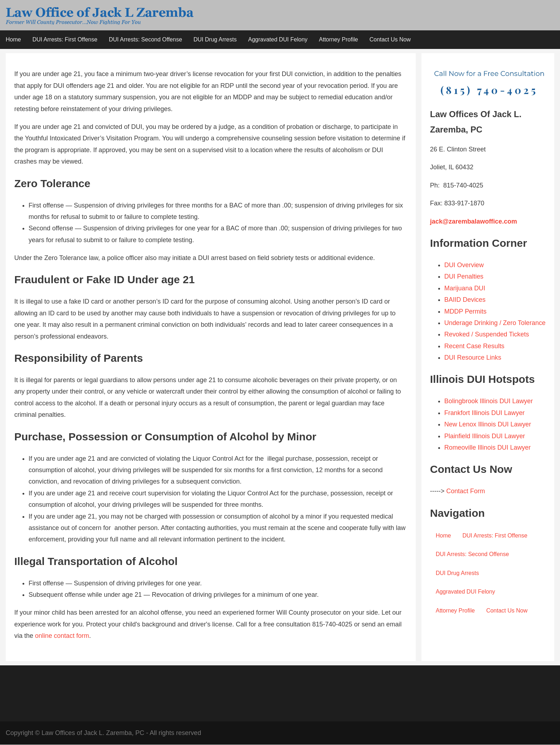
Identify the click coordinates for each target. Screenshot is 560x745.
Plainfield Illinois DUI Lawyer (485, 448)
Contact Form (466, 503)
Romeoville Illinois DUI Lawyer (488, 459)
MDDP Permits (466, 311)
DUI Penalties (465, 277)
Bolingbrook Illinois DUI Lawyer (489, 413)
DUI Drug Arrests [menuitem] (215, 39)
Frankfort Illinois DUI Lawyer (485, 425)
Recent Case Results (474, 358)
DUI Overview (464, 265)
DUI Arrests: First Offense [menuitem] (65, 39)
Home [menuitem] (13, 39)
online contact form (62, 636)
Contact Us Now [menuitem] (390, 39)
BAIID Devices (465, 300)
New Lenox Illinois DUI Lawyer (488, 436)
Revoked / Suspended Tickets (487, 346)
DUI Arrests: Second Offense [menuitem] (146, 39)
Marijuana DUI (465, 289)
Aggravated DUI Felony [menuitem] (278, 39)
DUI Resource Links (473, 369)
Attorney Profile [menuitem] (338, 39)
